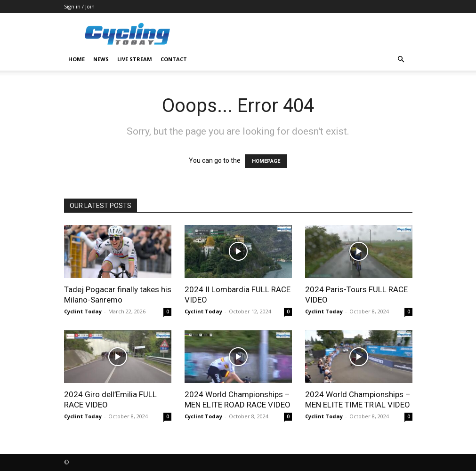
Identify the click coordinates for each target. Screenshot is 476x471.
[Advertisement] (302, 34)
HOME (77, 59)
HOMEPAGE (266, 161)
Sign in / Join (79, 6)
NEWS (101, 59)
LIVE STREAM (135, 59)
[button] (401, 60)
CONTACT (174, 59)
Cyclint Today (83, 311)
